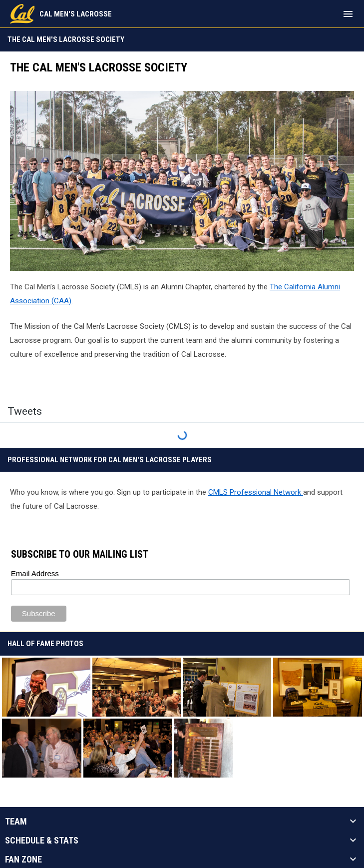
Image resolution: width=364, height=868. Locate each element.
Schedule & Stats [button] (42, 841)
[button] (46, 687)
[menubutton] (348, 14)
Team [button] (16, 822)
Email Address (35, 573)
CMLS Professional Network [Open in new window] (256, 492)
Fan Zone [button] (23, 860)
